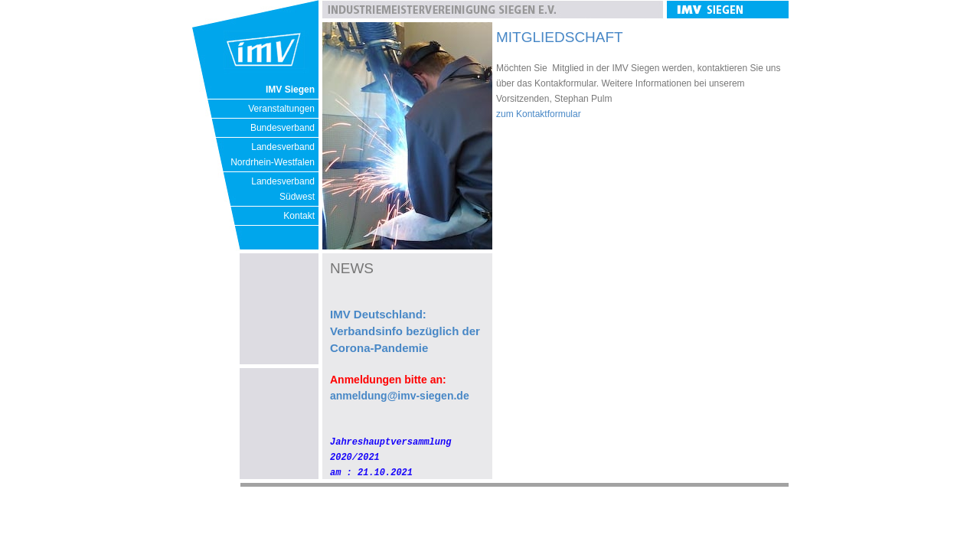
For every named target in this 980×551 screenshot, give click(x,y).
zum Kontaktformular (539, 114)
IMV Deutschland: (378, 314)
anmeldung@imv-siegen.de (400, 396)
